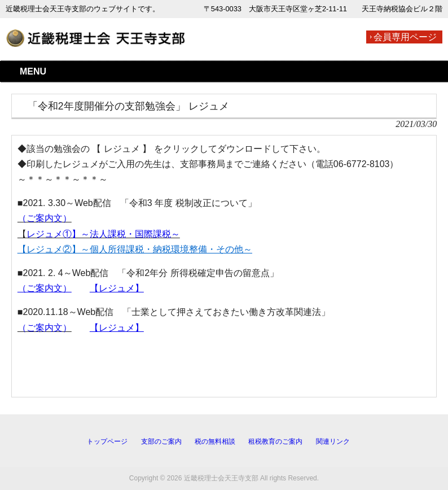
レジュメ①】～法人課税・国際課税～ (103, 234)
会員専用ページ (405, 37)
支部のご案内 (161, 441)
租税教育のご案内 (275, 441)
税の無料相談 (215, 441)
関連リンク (333, 441)
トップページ (107, 441)
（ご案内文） (45, 218)
